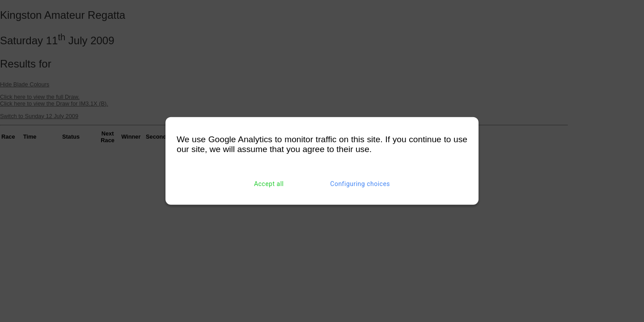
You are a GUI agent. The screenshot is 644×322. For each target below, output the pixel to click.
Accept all (269, 184)
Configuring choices (360, 184)
